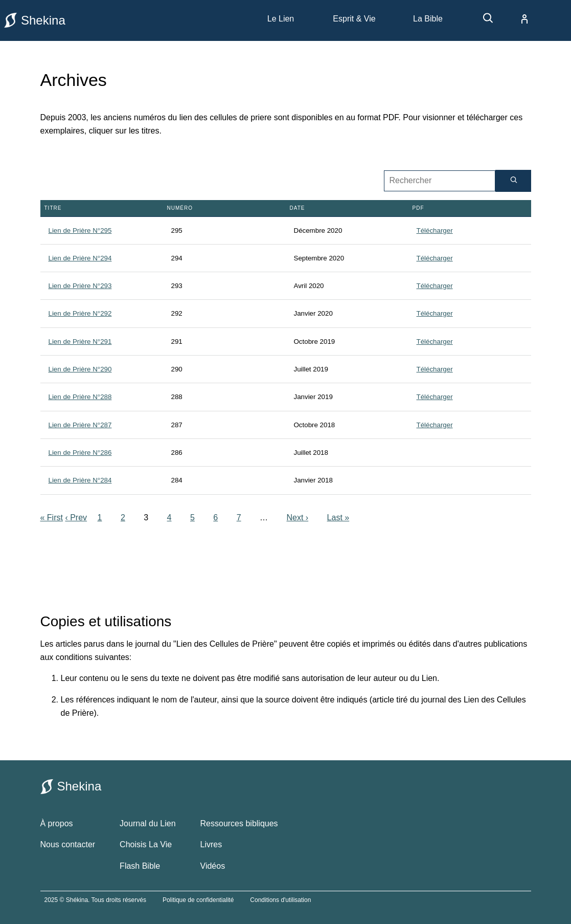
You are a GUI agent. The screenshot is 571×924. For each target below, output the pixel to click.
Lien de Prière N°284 (80, 480)
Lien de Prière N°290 (80, 369)
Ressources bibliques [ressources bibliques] (239, 823)
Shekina (35, 20)
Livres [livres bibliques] (211, 844)
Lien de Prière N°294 (80, 258)
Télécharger (435, 230)
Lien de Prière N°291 (80, 342)
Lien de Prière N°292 (80, 313)
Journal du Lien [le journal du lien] (147, 823)
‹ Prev (76, 518)
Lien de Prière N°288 (80, 397)
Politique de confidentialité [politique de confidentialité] (198, 900)
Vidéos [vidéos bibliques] (213, 866)
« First (52, 518)
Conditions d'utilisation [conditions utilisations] (280, 900)
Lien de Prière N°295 (80, 230)
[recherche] (483, 22)
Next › (297, 518)
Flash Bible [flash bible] (140, 866)
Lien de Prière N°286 (80, 453)
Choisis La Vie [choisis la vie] (146, 844)
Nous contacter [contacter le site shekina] (68, 844)
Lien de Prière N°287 (80, 425)
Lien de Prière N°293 (80, 286)
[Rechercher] (513, 181)
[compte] (516, 19)
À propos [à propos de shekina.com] (57, 823)
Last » (338, 518)
